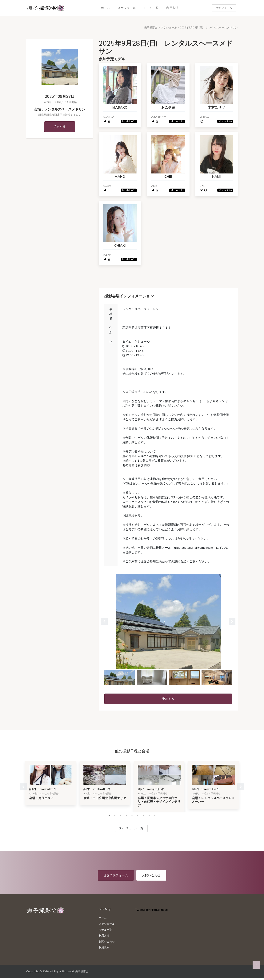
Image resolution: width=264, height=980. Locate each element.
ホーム (105, 8)
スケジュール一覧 (131, 830)
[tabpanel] (168, 623)
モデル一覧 (151, 8)
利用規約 (104, 949)
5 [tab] (132, 817)
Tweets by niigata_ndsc (151, 911)
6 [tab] (138, 817)
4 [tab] (126, 817)
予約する (60, 126)
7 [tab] (143, 817)
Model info (128, 122)
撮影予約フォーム (116, 877)
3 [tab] (121, 817)
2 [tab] (115, 817)
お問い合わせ (151, 877)
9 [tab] (155, 817)
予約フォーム (224, 8)
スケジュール (127, 8)
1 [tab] (109, 817)
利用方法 (172, 8)
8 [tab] (149, 817)
